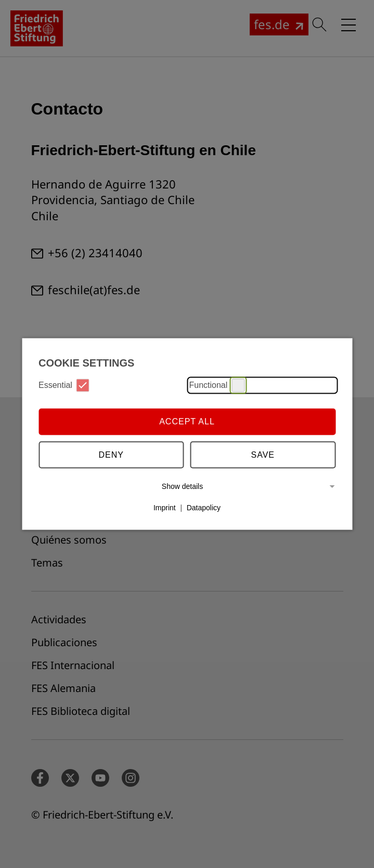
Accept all (187, 422)
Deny (111, 455)
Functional (217, 385)
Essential (64, 385)
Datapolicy (204, 508)
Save (263, 455)
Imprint (165, 508)
